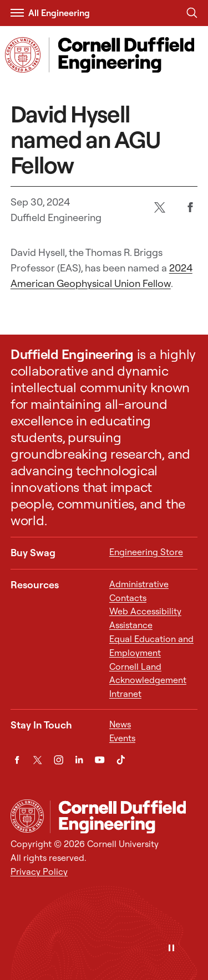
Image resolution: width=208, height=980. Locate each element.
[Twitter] (160, 207)
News (120, 724)
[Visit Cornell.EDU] (23, 55)
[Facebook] (191, 207)
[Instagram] (59, 760)
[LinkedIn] (79, 760)
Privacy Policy (39, 871)
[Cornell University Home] (27, 816)
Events (122, 738)
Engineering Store (146, 552)
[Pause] (171, 949)
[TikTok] (121, 760)
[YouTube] (100, 760)
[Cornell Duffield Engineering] (124, 817)
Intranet (125, 694)
